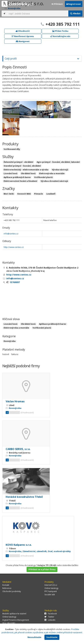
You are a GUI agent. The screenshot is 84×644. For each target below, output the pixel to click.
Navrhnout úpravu (23, 36)
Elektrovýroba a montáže (16, 328)
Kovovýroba (10, 341)
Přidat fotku (60, 31)
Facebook (51, 614)
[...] (38, 13)
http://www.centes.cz (14, 247)
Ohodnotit (23, 31)
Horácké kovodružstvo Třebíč (24, 497)
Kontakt (6, 585)
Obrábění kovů (28, 324)
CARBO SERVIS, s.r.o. (18, 449)
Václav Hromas (15, 401)
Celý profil (11, 59)
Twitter (49, 617)
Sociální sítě (50, 595)
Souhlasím (52, 637)
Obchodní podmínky (12, 591)
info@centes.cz (11, 234)
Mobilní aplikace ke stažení (14, 614)
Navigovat (23, 41)
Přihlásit (57, 4)
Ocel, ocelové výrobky (59, 551)
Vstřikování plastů (42, 328)
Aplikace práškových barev (53, 324)
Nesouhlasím (34, 637)
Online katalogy (51, 588)
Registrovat (74, 4)
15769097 (15, 282)
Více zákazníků (9, 623)
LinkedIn (50, 620)
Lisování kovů (11, 324)
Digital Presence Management (16, 620)
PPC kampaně (51, 591)
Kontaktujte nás (60, 36)
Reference (7, 588)
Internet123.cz (51, 585)
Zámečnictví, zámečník (35, 551)
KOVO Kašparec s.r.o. (19, 545)
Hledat (75, 13)
